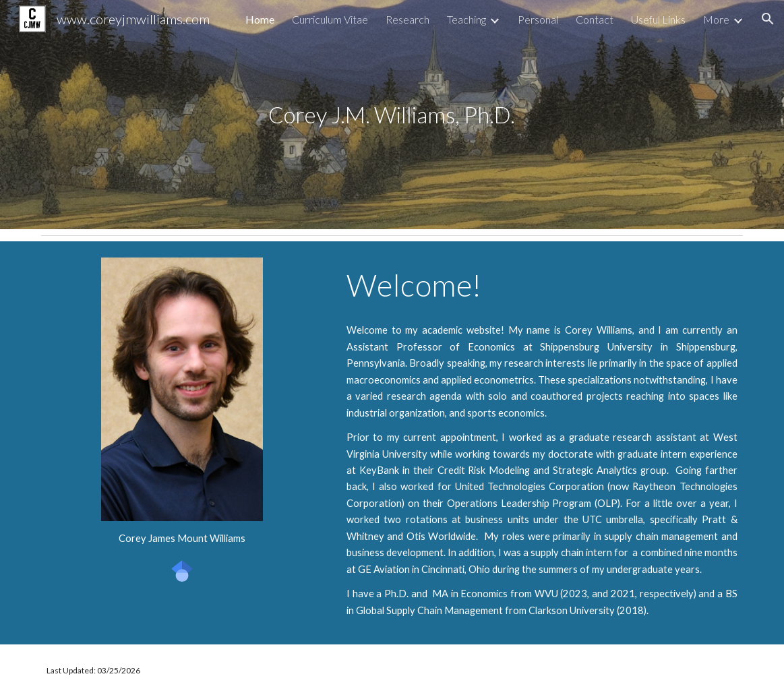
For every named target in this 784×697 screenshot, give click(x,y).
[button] (768, 19)
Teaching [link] (466, 19)
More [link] (716, 19)
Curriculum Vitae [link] (330, 19)
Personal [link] (538, 19)
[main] (392, 115)
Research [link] (408, 19)
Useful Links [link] (658, 19)
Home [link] (260, 19)
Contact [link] (595, 19)
